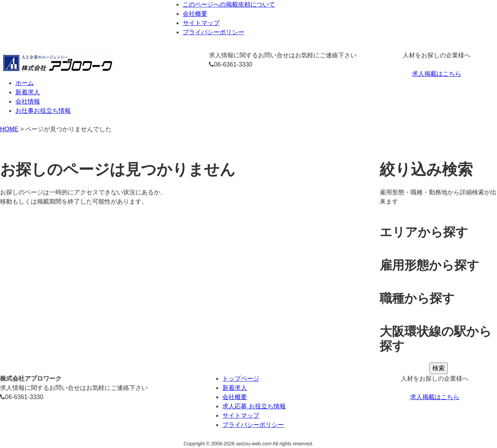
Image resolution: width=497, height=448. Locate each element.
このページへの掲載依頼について (229, 4)
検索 (439, 368)
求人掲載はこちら (437, 74)
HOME (9, 129)
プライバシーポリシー (213, 32)
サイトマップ (201, 23)
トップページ (241, 379)
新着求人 (235, 388)
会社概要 (195, 14)
